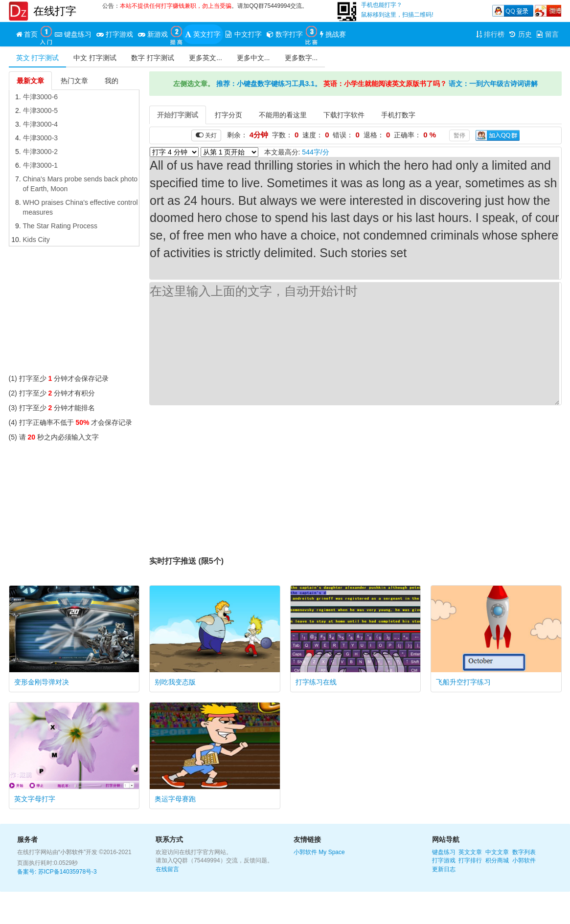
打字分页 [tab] (228, 115)
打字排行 (470, 860)
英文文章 (470, 852)
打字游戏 (444, 860)
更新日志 (444, 869)
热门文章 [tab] (74, 81)
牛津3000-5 (41, 110)
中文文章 (497, 852)
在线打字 (55, 11)
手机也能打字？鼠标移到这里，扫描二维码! (397, 10)
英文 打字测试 (38, 58)
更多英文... (205, 58)
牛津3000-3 (41, 138)
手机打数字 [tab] (398, 115)
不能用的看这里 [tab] (283, 115)
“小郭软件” (72, 852)
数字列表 (524, 852)
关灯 (206, 135)
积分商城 (497, 860)
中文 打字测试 (95, 58)
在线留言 (167, 869)
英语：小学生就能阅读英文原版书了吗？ (385, 84)
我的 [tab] (112, 81)
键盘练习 (444, 852)
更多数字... (301, 58)
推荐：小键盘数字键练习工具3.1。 (269, 84)
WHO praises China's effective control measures (80, 207)
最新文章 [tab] (30, 81)
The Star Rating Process (60, 226)
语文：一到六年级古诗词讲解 (493, 84)
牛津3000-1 (41, 165)
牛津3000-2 (41, 152)
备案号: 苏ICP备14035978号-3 (57, 872)
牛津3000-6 (41, 97)
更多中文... (253, 58)
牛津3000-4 (41, 124)
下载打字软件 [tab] (344, 115)
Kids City (36, 240)
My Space (331, 852)
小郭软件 (305, 852)
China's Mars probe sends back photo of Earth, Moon (80, 184)
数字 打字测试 (153, 58)
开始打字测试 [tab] (178, 115)
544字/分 (315, 152)
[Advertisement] (74, 312)
